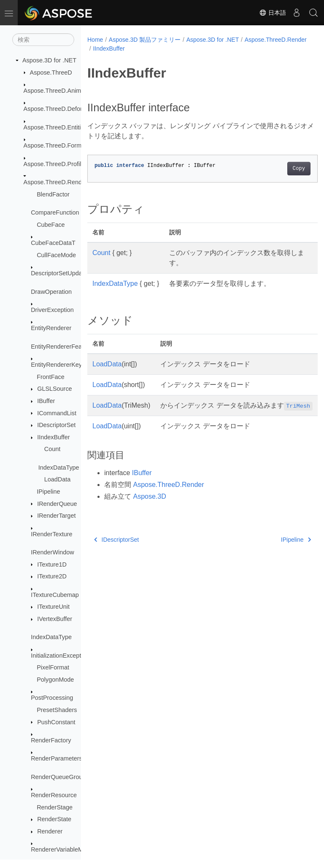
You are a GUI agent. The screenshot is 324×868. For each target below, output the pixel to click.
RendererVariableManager (66, 849)
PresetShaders (57, 710)
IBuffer (46, 401)
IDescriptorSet (56, 425)
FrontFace (51, 377)
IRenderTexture (51, 534)
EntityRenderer (51, 328)
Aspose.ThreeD (51, 73)
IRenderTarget (56, 516)
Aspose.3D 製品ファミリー (145, 40)
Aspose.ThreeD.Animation (59, 91)
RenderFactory (51, 740)
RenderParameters (57, 758)
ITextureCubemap (55, 595)
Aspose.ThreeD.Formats (57, 145)
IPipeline (48, 492)
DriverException (52, 310)
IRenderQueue (57, 504)
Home (95, 40)
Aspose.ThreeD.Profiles (56, 164)
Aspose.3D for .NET (49, 60)
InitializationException (60, 656)
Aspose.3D (149, 507)
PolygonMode (55, 680)
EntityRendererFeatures (63, 347)
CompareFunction (55, 212)
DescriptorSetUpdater (60, 273)
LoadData (57, 479)
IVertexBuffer (55, 619)
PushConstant (56, 722)
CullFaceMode (56, 255)
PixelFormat (53, 667)
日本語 (273, 13)
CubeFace (51, 225)
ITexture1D (52, 564)
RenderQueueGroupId (61, 777)
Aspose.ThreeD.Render (55, 182)
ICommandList (57, 413)
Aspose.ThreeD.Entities (55, 127)
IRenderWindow (52, 552)
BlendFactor (53, 194)
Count (52, 449)
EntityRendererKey (56, 365)
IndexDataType (59, 468)
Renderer (50, 831)
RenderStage (55, 807)
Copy (282, 169)
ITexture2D (52, 576)
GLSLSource (54, 389)
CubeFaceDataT (53, 243)
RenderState (54, 819)
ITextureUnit (53, 607)
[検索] (43, 40)
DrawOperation (51, 292)
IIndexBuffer (53, 437)
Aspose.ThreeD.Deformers (60, 109)
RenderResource (54, 795)
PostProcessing (52, 698)
